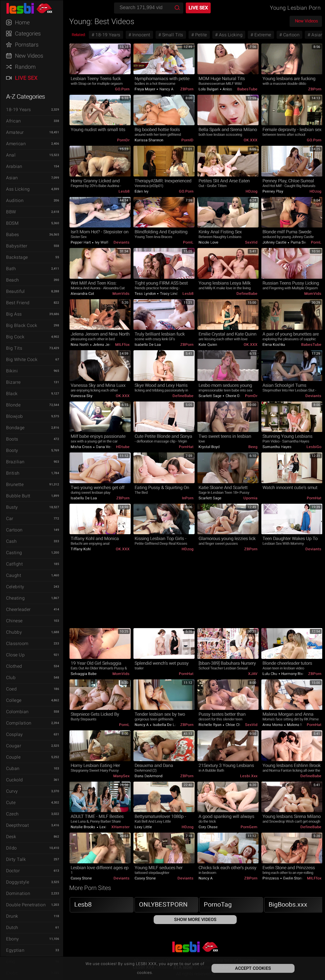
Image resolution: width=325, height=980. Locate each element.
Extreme (262, 35)
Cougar (14, 746)
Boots (12, 439)
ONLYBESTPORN (163, 904)
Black (12, 394)
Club (11, 678)
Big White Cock (22, 359)
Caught (14, 575)
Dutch (12, 927)
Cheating (15, 598)
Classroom (17, 643)
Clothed (14, 666)
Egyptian (15, 950)
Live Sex (26, 78)
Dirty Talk (16, 859)
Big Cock (15, 337)
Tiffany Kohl (81, 549)
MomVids (121, 294)
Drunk (12, 916)
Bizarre (13, 382)
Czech (12, 814)
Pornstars (27, 45)
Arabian (14, 166)
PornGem (249, 827)
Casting (14, 553)
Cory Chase (208, 827)
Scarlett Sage (210, 396)
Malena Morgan (300, 725)
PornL (188, 242)
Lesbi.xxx (249, 776)
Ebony (13, 939)
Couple (13, 757)
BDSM (12, 223)
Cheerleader (18, 609)
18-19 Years (19, 110)
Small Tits (172, 35)
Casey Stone (81, 878)
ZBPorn (187, 89)
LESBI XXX (34, 8)
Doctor (13, 871)
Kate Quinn (208, 345)
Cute (11, 803)
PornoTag (218, 904)
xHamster (120, 827)
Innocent (141, 35)
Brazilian (15, 462)
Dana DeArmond (149, 776)
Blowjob (15, 416)
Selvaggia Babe (84, 674)
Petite (200, 35)
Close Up (15, 655)
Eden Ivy (141, 191)
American (16, 144)
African (14, 121)
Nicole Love (208, 242)
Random (25, 67)
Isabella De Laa (148, 345)
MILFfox (122, 345)
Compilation (19, 723)
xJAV (253, 674)
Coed (11, 689)
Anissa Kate (232, 89)
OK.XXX (251, 140)
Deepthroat (17, 825)
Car (10, 519)
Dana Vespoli (107, 447)
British (13, 473)
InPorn (188, 498)
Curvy (12, 791)
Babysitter (17, 246)
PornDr (123, 140)
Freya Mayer (145, 89)
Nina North (80, 345)
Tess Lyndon (146, 294)
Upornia (250, 498)
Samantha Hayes (277, 447)
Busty (12, 507)
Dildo (11, 848)
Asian (12, 178)
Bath (11, 269)
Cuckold (15, 780)
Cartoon (14, 530)
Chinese (14, 621)
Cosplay (15, 734)
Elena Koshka (274, 345)
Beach (13, 280)
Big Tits (14, 348)
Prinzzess (271, 878)
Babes (13, 235)
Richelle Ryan (210, 725)
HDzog (252, 191)
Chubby (14, 632)
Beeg (253, 447)
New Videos (29, 56)
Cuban (13, 768)
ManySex (121, 776)
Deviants (122, 242)
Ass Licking (18, 189)
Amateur (15, 132)
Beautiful (16, 291)
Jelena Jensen (105, 345)
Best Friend (18, 303)
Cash (11, 541)
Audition (15, 200)
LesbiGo (314, 447)
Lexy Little (143, 827)
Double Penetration (26, 905)
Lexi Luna (107, 827)
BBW (11, 212)
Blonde (13, 405)
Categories (28, 34)
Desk (11, 837)
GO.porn (122, 89)
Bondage (15, 428)
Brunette (15, 484)
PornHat (186, 447)
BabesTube (247, 89)
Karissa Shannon (149, 140)
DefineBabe (247, 294)
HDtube (123, 447)
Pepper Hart (81, 242)
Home (22, 22)
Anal (11, 155)
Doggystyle (18, 882)
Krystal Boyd (209, 447)
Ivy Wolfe (102, 242)
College (14, 700)
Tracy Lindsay (171, 294)
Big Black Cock (22, 325)
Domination (18, 893)
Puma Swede (301, 242)
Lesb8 (124, 191)
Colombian (17, 712)
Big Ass (14, 314)
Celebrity (15, 587)
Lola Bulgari (209, 89)
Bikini (12, 371)
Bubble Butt (18, 496)
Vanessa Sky (82, 396)
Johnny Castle (275, 242)
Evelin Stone (293, 878)
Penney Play (273, 191)
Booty (12, 450)
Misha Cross (82, 447)
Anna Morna (273, 725)
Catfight (14, 564)
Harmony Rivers (294, 674)
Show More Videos (195, 919)
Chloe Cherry (236, 725)
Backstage (17, 257)
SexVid (251, 242)
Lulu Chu (270, 674)
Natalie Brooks (83, 827)
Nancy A (166, 89)
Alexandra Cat (82, 294)
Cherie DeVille (237, 396)
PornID (187, 140)
